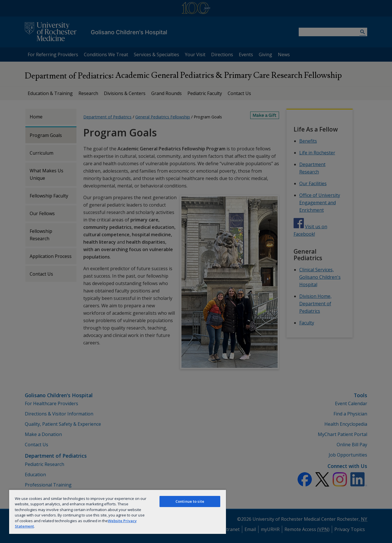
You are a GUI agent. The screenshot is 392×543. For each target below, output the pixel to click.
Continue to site (190, 501)
